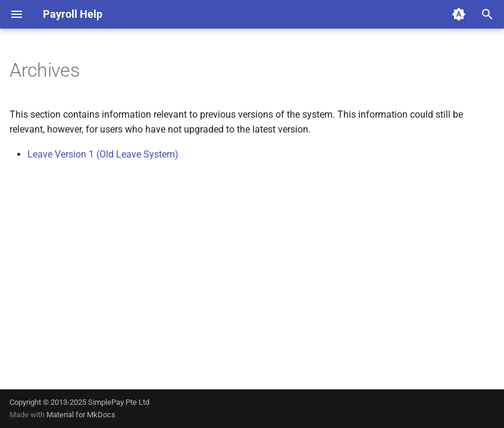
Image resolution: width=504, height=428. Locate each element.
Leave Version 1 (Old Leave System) (103, 154)
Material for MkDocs (81, 415)
